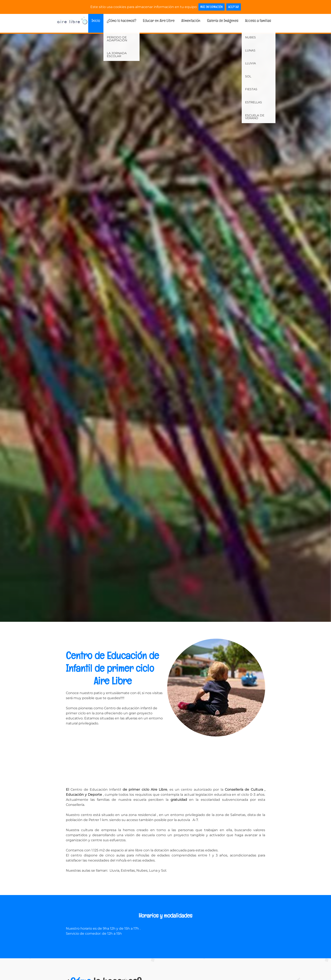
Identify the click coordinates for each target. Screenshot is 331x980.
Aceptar (234, 7)
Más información (212, 7)
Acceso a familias (258, 21)
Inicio (96, 21)
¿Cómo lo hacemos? (121, 21)
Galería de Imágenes (223, 21)
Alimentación (191, 21)
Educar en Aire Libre (159, 21)
